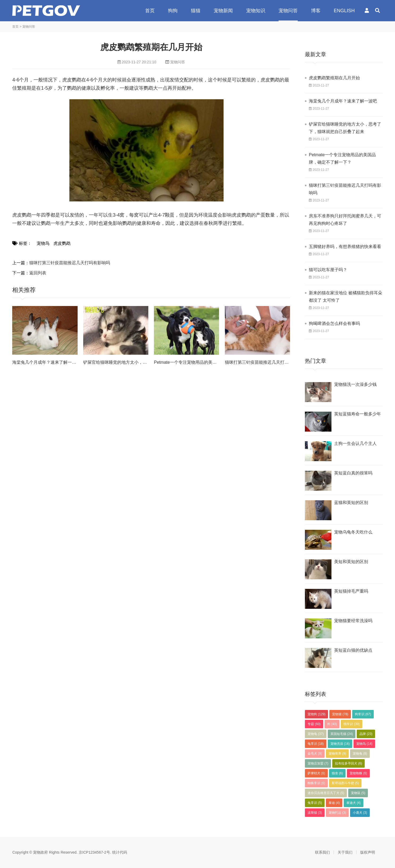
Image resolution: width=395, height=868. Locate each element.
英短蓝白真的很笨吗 (353, 473)
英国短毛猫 (342, 734)
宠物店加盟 (318, 763)
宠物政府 (46, 11)
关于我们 (345, 852)
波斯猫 (315, 813)
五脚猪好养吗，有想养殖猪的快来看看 (345, 247)
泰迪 (334, 803)
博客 (316, 11)
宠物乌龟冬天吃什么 (353, 532)
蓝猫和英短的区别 (351, 503)
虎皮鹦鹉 (62, 243)
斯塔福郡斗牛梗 (345, 783)
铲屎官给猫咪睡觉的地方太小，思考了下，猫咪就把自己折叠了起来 (345, 128)
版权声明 (368, 852)
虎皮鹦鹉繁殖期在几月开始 (334, 78)
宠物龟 (316, 734)
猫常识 (352, 724)
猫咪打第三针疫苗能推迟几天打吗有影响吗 (70, 263)
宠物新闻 (223, 11)
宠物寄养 (337, 754)
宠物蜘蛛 (358, 773)
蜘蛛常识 (316, 783)
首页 (150, 11)
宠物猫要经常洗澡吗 (353, 621)
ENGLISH (344, 11)
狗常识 (363, 714)
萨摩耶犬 (316, 773)
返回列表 (38, 273)
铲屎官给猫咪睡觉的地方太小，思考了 (119, 362)
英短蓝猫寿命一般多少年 (358, 414)
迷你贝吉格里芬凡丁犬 (326, 793)
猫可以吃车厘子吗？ (328, 270)
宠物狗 (316, 714)
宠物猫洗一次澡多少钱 (355, 384)
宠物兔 (360, 754)
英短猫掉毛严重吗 (351, 591)
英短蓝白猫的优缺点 (353, 650)
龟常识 (316, 744)
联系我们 (322, 852)
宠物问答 (288, 11)
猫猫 (196, 11)
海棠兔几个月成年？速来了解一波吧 (46, 362)
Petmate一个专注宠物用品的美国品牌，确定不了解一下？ (342, 158)
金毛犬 (315, 754)
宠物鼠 (358, 793)
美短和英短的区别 (351, 562)
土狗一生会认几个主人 (355, 443)
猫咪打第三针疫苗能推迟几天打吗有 (259, 362)
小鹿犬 (360, 813)
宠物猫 (340, 714)
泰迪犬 (354, 803)
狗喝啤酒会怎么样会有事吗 (334, 323)
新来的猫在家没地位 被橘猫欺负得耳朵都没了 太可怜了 (346, 297)
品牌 (366, 734)
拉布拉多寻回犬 (348, 763)
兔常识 (315, 803)
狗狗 (173, 11)
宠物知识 (256, 11)
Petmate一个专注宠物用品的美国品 (187, 362)
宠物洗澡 (340, 744)
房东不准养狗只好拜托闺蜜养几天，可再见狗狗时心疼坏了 (345, 220)
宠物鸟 (43, 243)
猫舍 (337, 773)
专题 (314, 724)
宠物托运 (337, 813)
